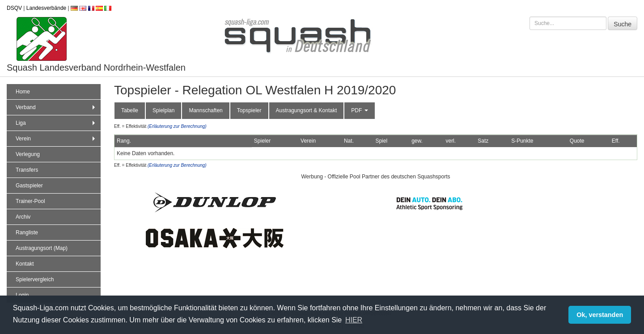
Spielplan (163, 110)
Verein (56, 139)
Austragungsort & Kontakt (307, 110)
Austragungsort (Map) (42, 248)
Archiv (23, 217)
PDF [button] (359, 110)
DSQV (14, 8)
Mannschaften (205, 110)
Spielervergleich (35, 279)
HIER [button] (354, 320)
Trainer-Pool (30, 201)
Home (23, 92)
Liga (56, 123)
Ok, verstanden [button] (600, 315)
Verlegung (28, 154)
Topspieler (249, 110)
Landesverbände (46, 8)
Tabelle (130, 110)
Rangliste (27, 233)
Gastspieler (29, 186)
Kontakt (25, 264)
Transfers (27, 170)
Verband (56, 107)
